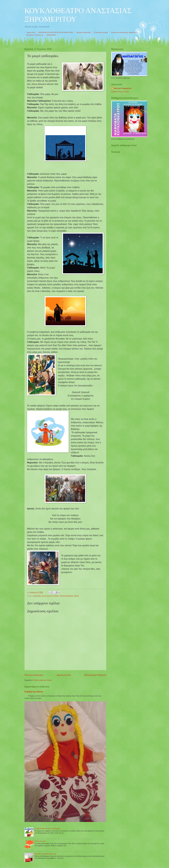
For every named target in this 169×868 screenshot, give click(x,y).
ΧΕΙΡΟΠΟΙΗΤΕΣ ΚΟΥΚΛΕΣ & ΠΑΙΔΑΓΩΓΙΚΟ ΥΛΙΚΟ (56, 32)
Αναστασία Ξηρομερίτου (123, 88)
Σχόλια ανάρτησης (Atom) (43, 680)
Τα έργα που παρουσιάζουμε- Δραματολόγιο (124, 32)
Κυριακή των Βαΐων (52, 596)
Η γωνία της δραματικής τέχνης (45, 854)
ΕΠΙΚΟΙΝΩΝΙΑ (51, 35)
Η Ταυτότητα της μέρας (101, 32)
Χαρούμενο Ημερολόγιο (84, 32)
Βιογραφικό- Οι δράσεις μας (35, 35)
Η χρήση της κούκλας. (34, 692)
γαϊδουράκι (37, 596)
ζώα (43, 596)
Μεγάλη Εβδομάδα (67, 596)
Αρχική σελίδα (31, 32)
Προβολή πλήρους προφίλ (120, 92)
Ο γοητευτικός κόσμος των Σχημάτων (48, 828)
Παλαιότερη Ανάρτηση (95, 675)
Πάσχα (76, 596)
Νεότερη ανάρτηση (34, 675)
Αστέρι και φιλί (40, 841)
